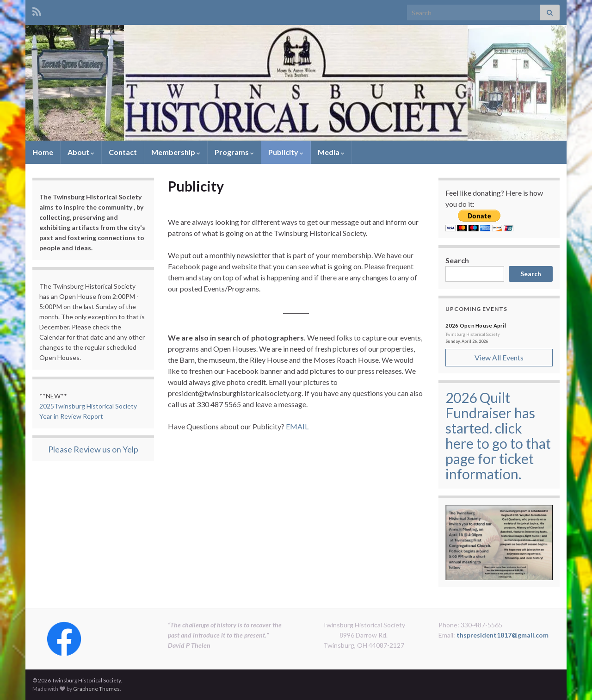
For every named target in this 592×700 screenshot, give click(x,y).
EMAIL (297, 426)
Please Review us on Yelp (93, 449)
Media (331, 152)
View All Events (499, 357)
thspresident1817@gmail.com (503, 635)
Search (457, 260)
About (81, 152)
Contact (123, 152)
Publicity (286, 152)
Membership (176, 152)
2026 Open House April (476, 325)
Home (43, 152)
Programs (234, 152)
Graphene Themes (96, 689)
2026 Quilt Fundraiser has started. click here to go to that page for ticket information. (498, 436)
